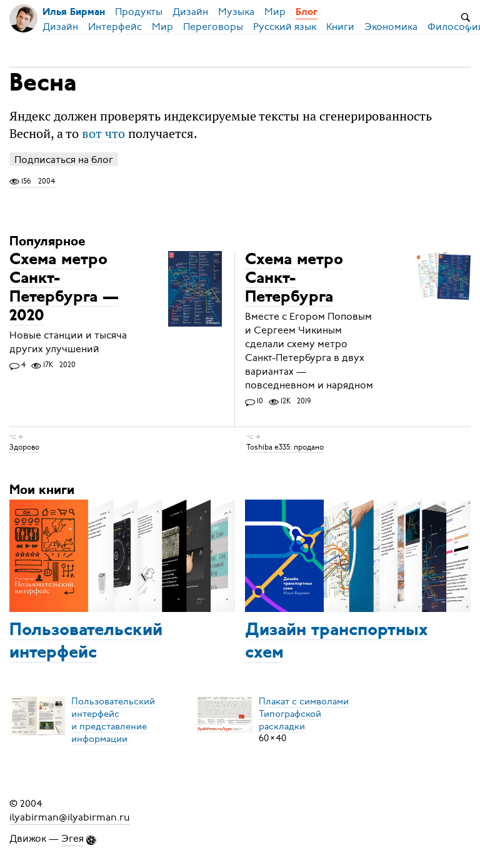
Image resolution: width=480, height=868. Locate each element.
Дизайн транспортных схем (337, 642)
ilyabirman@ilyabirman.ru (70, 817)
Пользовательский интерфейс (86, 642)
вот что (103, 133)
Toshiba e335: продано (285, 447)
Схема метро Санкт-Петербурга (294, 279)
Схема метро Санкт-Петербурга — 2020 (64, 288)
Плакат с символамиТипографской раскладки (304, 713)
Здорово (24, 447)
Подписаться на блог (64, 160)
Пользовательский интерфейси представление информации (113, 719)
